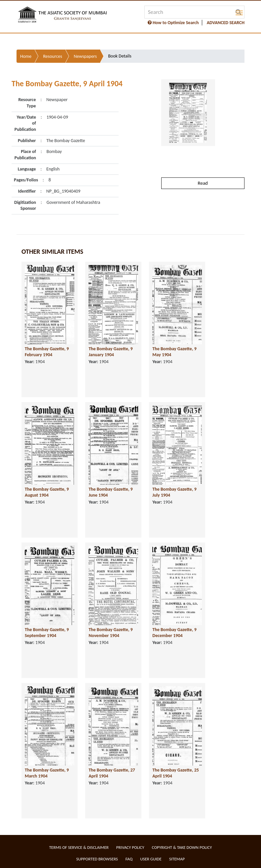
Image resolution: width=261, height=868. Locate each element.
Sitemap (177, 859)
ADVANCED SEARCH (226, 23)
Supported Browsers (97, 859)
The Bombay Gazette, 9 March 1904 (47, 773)
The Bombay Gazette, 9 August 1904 (47, 492)
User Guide (151, 859)
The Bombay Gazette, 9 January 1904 (111, 352)
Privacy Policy (130, 847)
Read (203, 183)
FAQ (129, 859)
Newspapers (85, 56)
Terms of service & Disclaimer (79, 847)
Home (26, 56)
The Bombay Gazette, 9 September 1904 (47, 633)
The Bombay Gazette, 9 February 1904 (47, 352)
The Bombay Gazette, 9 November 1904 (111, 633)
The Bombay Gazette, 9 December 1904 (174, 633)
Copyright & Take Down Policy (182, 847)
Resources (53, 56)
